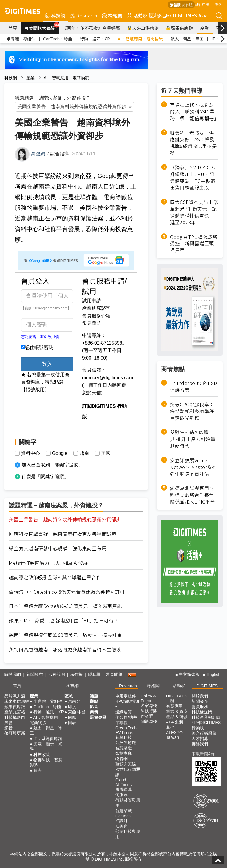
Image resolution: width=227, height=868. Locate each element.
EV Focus (124, 733)
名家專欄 (149, 705)
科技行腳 (149, 711)
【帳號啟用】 (35, 390)
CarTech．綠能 (58, 39)
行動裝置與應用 (128, 803)
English (213, 674)
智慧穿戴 (124, 811)
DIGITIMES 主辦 (177, 698)
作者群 (147, 716)
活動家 (137, 15)
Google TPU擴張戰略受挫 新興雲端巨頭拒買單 (194, 244)
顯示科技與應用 (128, 834)
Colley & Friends (148, 698)
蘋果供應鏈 (179, 28)
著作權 (77, 674)
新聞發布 (35, 674)
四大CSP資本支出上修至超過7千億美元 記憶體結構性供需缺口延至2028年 (194, 212)
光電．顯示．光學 (46, 747)
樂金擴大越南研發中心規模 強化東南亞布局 (58, 548)
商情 (94, 712)
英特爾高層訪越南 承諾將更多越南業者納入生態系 (65, 649)
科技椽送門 (15, 717)
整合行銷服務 (204, 733)
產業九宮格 (15, 712)
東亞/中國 (77, 712)
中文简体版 (189, 674)
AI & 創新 (175, 722)
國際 (72, 717)
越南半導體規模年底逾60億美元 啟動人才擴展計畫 (65, 635)
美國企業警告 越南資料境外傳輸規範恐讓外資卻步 (65, 519)
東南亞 (74, 701)
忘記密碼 (29, 337)
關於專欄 (149, 721)
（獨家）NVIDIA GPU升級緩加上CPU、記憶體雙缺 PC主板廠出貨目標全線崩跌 (193, 178)
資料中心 (30, 453)
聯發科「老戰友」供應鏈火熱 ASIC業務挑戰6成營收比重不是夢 (193, 143)
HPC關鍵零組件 (128, 704)
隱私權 (94, 674)
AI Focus (123, 785)
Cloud (121, 780)
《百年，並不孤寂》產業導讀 (91, 28)
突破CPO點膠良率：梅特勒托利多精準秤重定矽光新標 (192, 411)
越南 (84, 453)
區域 (69, 696)
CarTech (123, 816)
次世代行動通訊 (128, 772)
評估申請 (202, 4)
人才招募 (200, 739)
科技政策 (42, 755)
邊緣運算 (124, 712)
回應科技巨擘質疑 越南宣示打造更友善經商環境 (63, 534)
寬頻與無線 (126, 764)
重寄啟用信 (49, 337)
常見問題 (92, 323)
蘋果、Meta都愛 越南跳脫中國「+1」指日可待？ (64, 620)
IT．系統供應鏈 (48, 739)
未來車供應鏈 (143, 28)
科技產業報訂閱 (206, 717)
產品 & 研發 (177, 717)
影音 (157, 15)
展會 (9, 723)
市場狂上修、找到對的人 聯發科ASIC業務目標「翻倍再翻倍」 (194, 112)
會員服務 (200, 707)
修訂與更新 (15, 733)
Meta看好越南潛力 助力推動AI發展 (48, 563)
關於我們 (13, 674)
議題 (94, 696)
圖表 (38, 770)
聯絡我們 (200, 744)
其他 (170, 727)
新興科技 (124, 737)
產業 (205, 28)
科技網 (55, 15)
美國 (106, 453)
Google (60, 453)
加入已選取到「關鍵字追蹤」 (52, 465)
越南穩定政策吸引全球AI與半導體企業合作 (55, 577)
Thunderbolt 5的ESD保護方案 (194, 387)
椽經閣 (112, 15)
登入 (219, 4)
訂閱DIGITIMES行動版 (206, 725)
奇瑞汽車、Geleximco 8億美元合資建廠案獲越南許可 (67, 592)
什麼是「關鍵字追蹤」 (45, 477)
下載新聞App (204, 754)
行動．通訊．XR (95, 39)
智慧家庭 (124, 753)
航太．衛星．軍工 (187, 39)
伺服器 (121, 795)
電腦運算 (124, 789)
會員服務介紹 (96, 316)
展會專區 (98, 717)
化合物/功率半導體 (126, 720)
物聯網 (121, 759)
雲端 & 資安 (177, 711)
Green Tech (126, 728)
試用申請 (92, 301)
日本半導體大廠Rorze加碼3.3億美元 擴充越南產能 (65, 606)
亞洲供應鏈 (126, 743)
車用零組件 (126, 696)
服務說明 (57, 674)
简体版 (187, 5)
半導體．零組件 (21, 39)
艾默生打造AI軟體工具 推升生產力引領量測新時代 (193, 439)
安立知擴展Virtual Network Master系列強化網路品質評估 (193, 467)
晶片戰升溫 (15, 696)
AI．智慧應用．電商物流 (140, 39)
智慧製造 (124, 748)
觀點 (94, 701)
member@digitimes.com (108, 378)
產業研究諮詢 (96, 308)
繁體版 (175, 5)
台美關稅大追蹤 (42, 27)
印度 (72, 707)
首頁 (13, 28)
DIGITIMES (207, 686)
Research (84, 15)
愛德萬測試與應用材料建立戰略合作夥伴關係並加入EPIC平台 (193, 495)
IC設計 (121, 821)
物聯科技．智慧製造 (46, 762)
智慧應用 (174, 706)
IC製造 (121, 826)
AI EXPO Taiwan (174, 735)
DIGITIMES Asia (187, 15)
